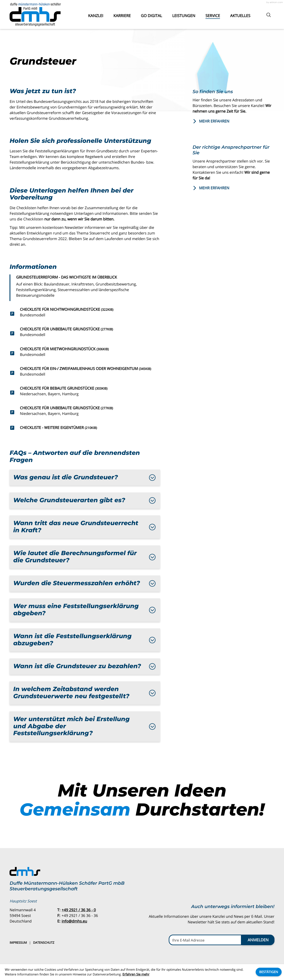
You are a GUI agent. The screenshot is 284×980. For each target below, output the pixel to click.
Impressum (18, 943)
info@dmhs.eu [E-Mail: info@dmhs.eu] (74, 921)
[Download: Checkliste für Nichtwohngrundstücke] (85, 314)
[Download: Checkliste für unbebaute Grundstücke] (85, 333)
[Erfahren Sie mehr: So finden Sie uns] (233, 121)
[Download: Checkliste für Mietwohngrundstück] (85, 353)
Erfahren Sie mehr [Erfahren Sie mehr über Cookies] (136, 974)
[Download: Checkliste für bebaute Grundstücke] (85, 393)
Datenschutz (44, 943)
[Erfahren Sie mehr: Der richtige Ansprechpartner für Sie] (233, 188)
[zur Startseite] (35, 14)
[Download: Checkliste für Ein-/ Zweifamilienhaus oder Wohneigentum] (85, 373)
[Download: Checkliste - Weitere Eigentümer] (85, 428)
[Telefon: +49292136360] (79, 910)
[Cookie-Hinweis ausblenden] (269, 972)
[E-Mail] (205, 940)
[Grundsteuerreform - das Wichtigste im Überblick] (85, 288)
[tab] (85, 478)
